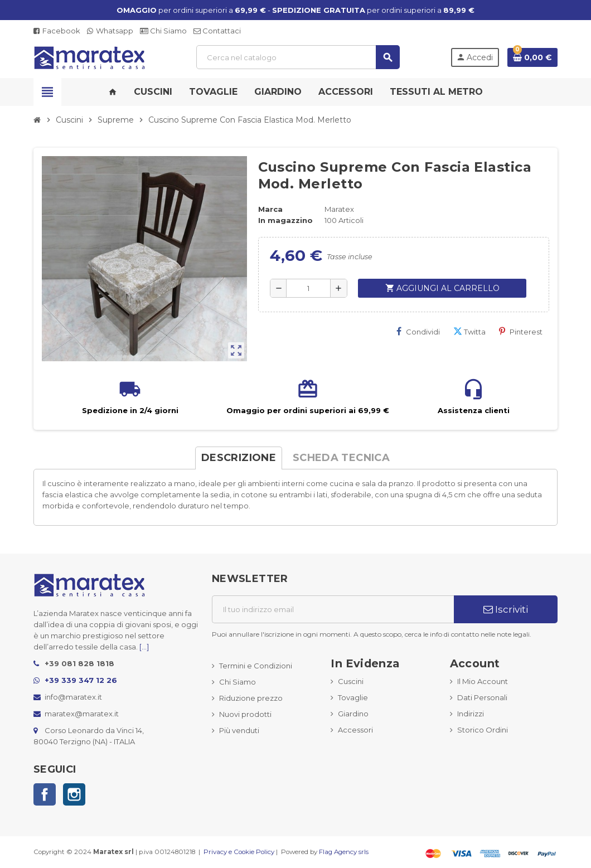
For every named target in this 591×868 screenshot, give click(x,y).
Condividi (418, 331)
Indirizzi (471, 714)
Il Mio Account (483, 681)
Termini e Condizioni (256, 666)
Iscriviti (506, 609)
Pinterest (521, 331)
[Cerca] (298, 57)
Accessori (355, 730)
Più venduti (239, 730)
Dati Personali (482, 697)
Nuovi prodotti (245, 714)
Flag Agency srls (344, 852)
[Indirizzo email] (333, 609)
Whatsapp (110, 31)
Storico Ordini (483, 730)
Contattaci (217, 31)
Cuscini (351, 681)
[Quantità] (308, 288)
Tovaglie (353, 697)
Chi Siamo (163, 31)
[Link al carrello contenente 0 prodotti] (532, 57)
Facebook (57, 31)
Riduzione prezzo (251, 698)
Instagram (74, 794)
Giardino (353, 714)
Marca (270, 209)
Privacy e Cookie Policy (239, 852)
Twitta (469, 331)
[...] (144, 647)
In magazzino (285, 220)
